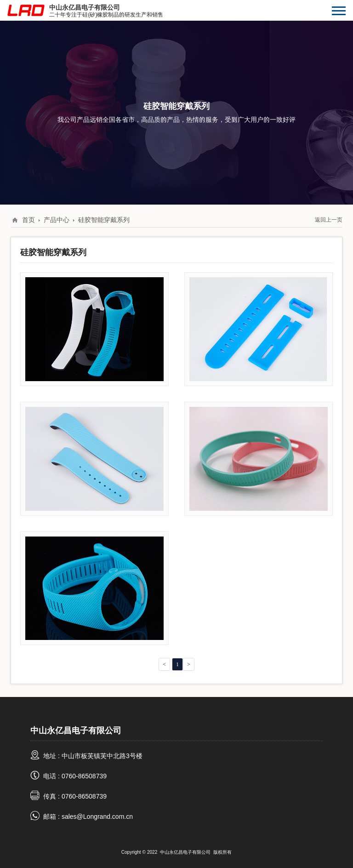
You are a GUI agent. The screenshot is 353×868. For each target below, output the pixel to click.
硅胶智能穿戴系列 (104, 220)
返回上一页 (329, 220)
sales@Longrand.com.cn (97, 817)
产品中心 (57, 220)
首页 (28, 220)
